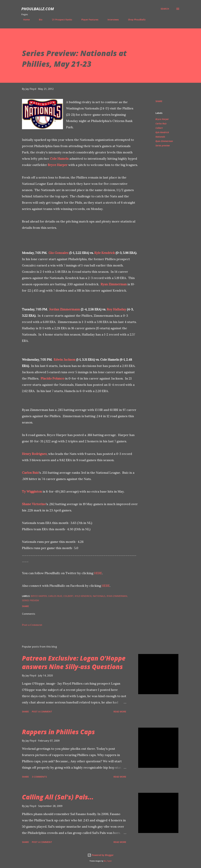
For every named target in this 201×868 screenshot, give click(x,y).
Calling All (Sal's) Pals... (58, 797)
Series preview (163, 145)
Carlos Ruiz (30, 473)
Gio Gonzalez (58, 253)
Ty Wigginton (32, 491)
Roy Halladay (116, 309)
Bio (39, 20)
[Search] (165, 9)
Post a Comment (32, 625)
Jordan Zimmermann (65, 309)
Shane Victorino (34, 504)
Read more (120, 712)
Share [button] (159, 101)
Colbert (159, 128)
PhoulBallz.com (38, 9)
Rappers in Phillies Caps (58, 732)
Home (25, 20)
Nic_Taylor (108, 861)
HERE (98, 573)
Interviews (111, 20)
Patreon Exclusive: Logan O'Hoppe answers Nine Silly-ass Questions (74, 662)
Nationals (160, 137)
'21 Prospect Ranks (60, 20)
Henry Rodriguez (34, 454)
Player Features (88, 20)
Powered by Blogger (100, 855)
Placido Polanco (53, 378)
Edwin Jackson (65, 359)
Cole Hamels (59, 159)
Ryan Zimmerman (114, 284)
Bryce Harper (58, 165)
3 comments (39, 777)
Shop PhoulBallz (135, 20)
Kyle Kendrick (105, 253)
